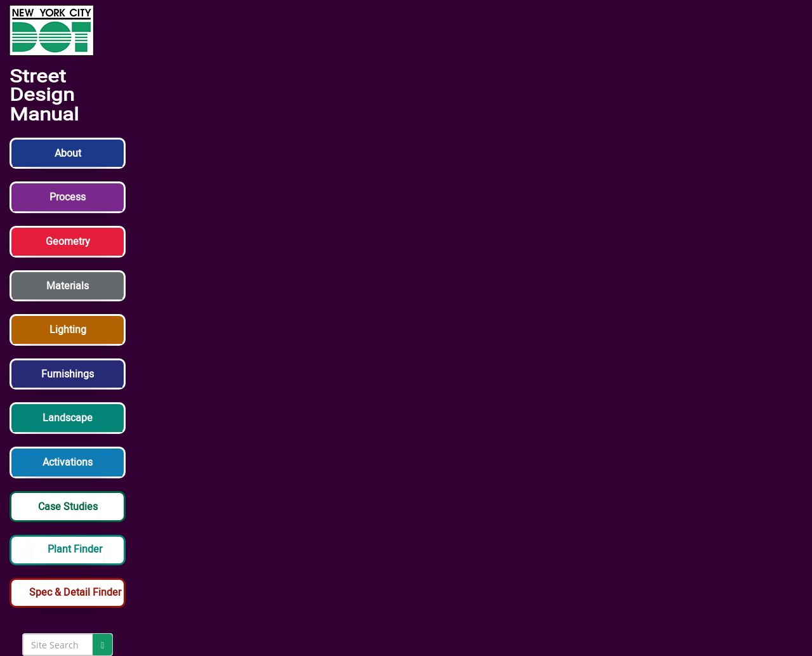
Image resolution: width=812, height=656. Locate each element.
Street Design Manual (44, 96)
